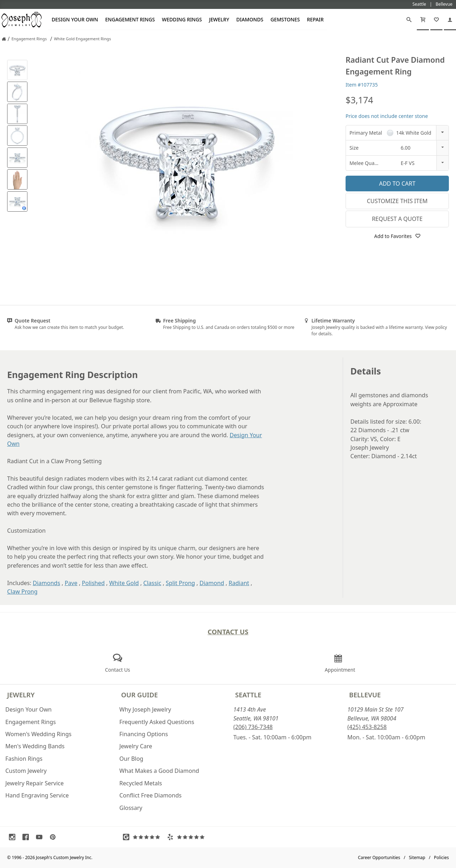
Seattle (248, 695)
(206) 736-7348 (253, 727)
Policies (441, 857)
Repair (315, 19)
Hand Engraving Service (37, 795)
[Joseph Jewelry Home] (4, 39)
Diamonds (250, 19)
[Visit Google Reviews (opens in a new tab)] (143, 837)
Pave (71, 583)
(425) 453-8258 (367, 727)
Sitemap (417, 857)
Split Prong (180, 583)
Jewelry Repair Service (35, 783)
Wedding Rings (182, 19)
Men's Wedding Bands (35, 746)
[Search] (409, 20)
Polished (93, 583)
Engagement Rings (130, 19)
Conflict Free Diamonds (151, 795)
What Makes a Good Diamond (159, 771)
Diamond (212, 583)
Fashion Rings (24, 759)
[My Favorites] (436, 20)
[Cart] (423, 20)
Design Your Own (75, 19)
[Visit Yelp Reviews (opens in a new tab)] (187, 837)
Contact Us (228, 632)
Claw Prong (22, 591)
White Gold (124, 583)
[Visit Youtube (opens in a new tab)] (41, 837)
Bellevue (365, 695)
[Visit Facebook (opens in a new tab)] (27, 837)
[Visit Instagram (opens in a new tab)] (14, 837)
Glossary (131, 808)
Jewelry (219, 19)
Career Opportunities (379, 857)
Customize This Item (397, 201)
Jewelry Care (136, 746)
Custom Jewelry (26, 771)
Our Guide (139, 695)
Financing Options (144, 734)
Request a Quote (397, 219)
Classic (152, 583)
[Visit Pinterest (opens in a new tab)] (55, 837)
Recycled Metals (141, 783)
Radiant (239, 583)
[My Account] (450, 20)
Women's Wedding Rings (38, 734)
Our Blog (131, 759)
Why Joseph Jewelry (145, 709)
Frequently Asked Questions (157, 722)
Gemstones (285, 19)
